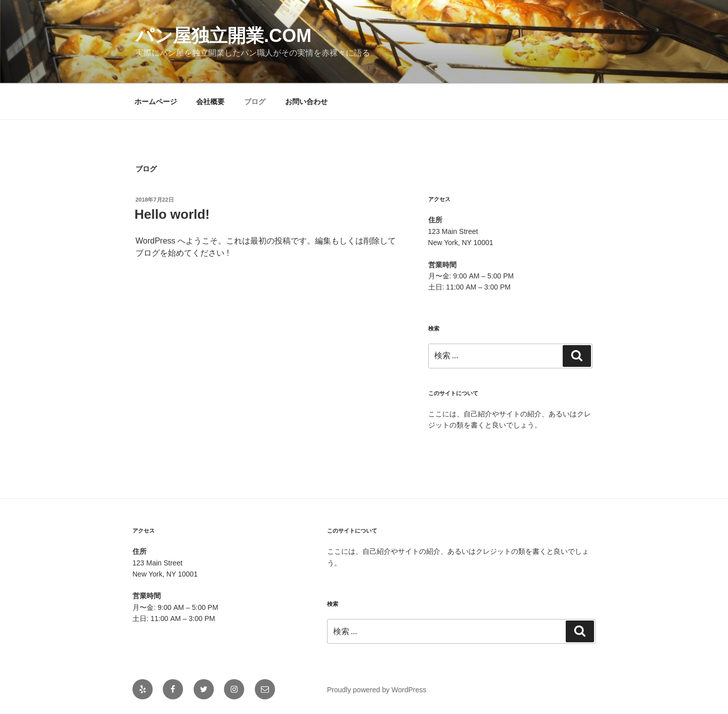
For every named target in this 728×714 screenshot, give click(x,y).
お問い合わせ (306, 102)
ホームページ (156, 102)
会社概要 (210, 102)
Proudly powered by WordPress (377, 690)
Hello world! (172, 214)
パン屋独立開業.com (223, 36)
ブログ (255, 102)
